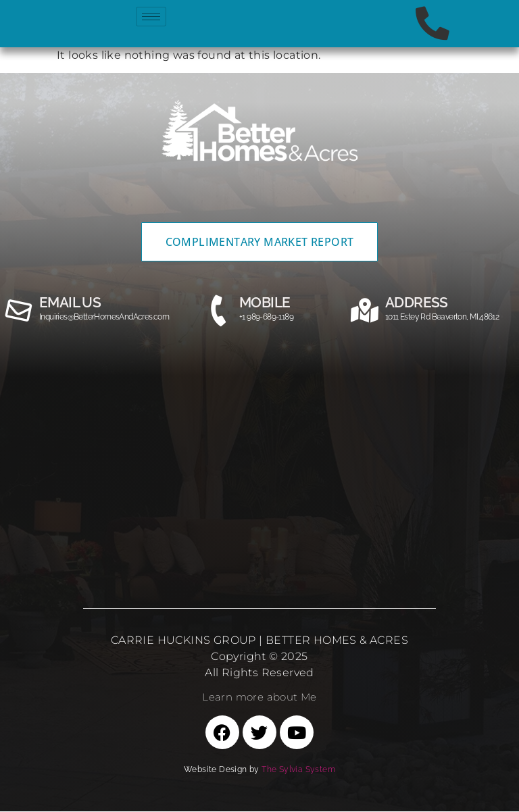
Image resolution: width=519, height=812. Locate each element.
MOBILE (265, 302)
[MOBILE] (219, 311)
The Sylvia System (298, 770)
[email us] (19, 311)
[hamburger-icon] (151, 17)
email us (70, 302)
